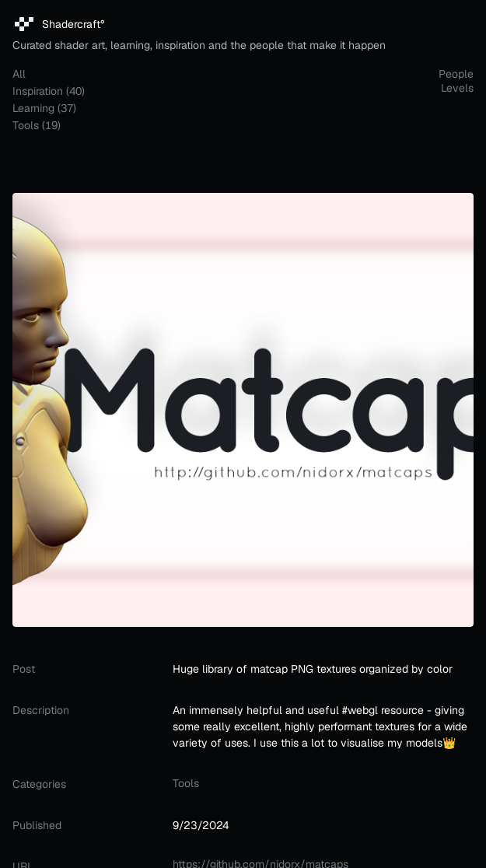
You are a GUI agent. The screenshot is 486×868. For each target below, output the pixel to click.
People (456, 74)
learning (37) (44, 108)
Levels (457, 88)
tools (186, 783)
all (19, 74)
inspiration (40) (49, 91)
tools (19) (37, 125)
